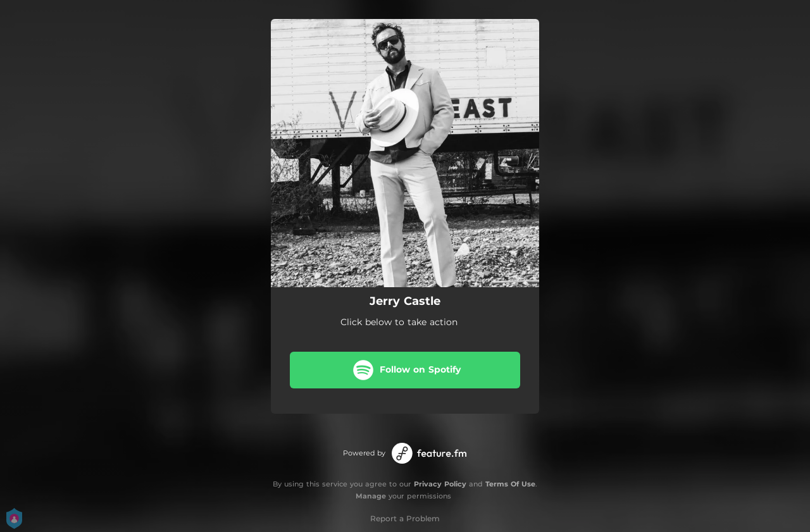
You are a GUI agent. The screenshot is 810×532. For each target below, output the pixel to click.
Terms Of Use (510, 484)
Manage (371, 496)
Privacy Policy (440, 484)
